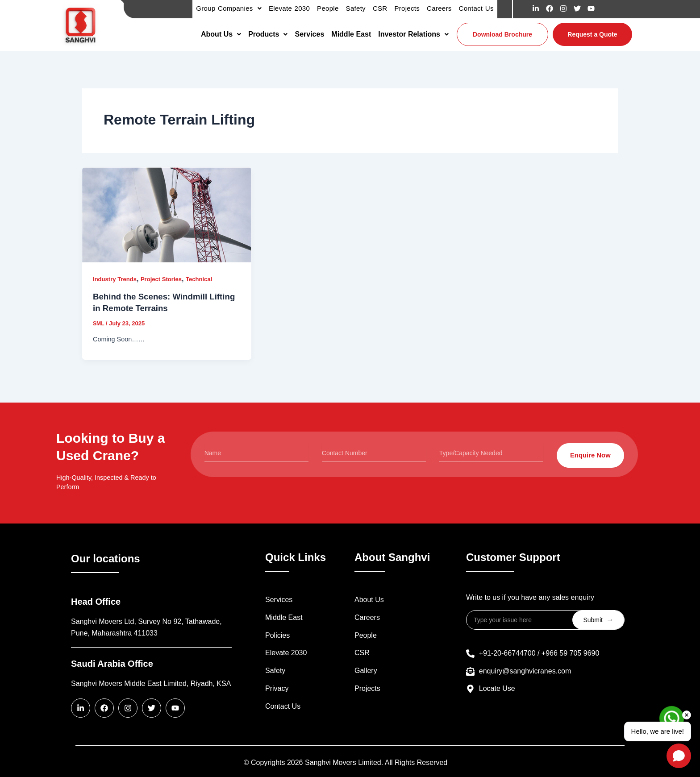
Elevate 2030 (286, 653)
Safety (275, 671)
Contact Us (283, 706)
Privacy (277, 688)
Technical (206, 279)
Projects (367, 688)
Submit (598, 620)
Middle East (351, 34)
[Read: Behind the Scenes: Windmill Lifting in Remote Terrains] (167, 215)
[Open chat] (679, 756)
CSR (362, 653)
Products (268, 34)
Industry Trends (116, 279)
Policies (277, 635)
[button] (221, 34)
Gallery (366, 671)
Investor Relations (413, 34)
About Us (221, 34)
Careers (367, 617)
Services (309, 34)
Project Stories (166, 279)
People (366, 635)
